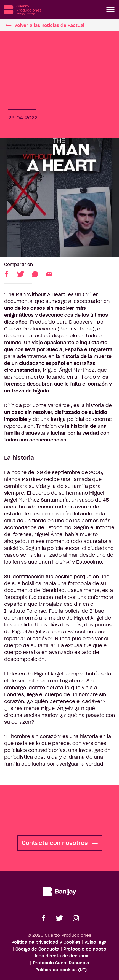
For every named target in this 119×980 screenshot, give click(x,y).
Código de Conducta (37, 949)
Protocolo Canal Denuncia (61, 963)
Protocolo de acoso (85, 949)
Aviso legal (96, 942)
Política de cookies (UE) (61, 970)
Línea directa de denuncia (61, 956)
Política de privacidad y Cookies (46, 942)
